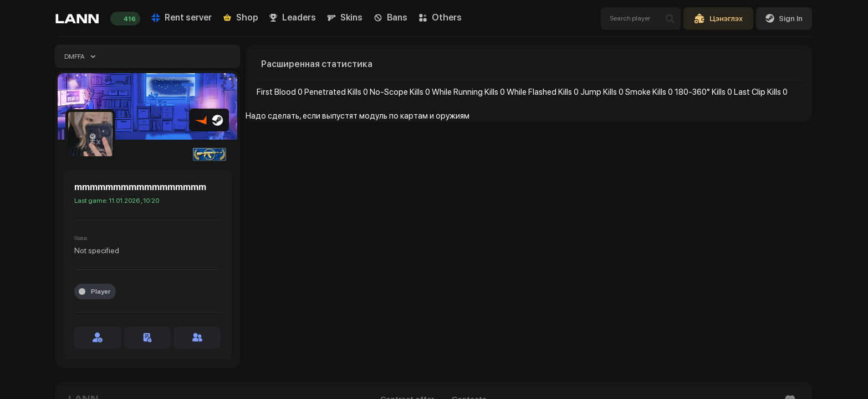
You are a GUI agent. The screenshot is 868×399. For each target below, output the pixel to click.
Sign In (784, 18)
